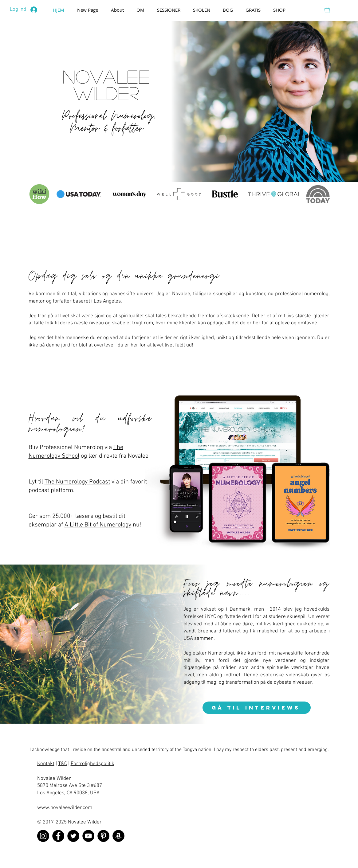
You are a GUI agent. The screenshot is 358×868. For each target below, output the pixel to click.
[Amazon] (118, 836)
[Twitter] (73, 836)
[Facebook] (58, 836)
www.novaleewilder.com (65, 808)
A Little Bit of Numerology (98, 525)
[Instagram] (43, 836)
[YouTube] (88, 836)
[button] (327, 10)
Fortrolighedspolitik (92, 764)
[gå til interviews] (257, 708)
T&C (63, 764)
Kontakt (46, 764)
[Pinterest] (103, 836)
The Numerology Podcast (77, 482)
